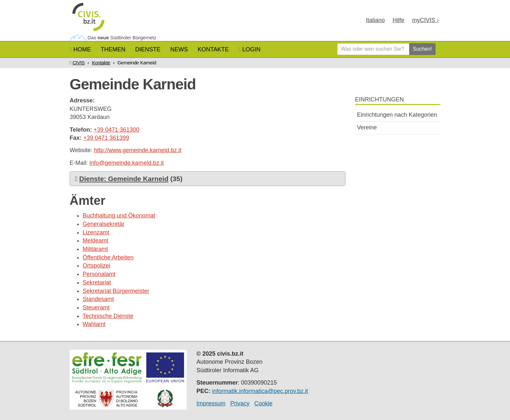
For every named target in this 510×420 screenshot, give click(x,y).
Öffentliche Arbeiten (108, 257)
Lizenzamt (96, 232)
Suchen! (422, 49)
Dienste (148, 49)
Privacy (240, 403)
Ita (375, 20)
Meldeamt (95, 241)
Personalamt (99, 274)
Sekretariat (97, 282)
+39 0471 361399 (106, 138)
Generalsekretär (104, 224)
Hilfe (398, 20)
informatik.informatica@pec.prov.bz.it (260, 391)
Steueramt (96, 308)
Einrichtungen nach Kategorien (397, 115)
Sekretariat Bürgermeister (116, 291)
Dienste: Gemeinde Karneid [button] (124, 179)
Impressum (211, 403)
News (179, 49)
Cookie (263, 403)
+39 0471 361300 (117, 130)
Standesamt (98, 299)
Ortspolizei (96, 266)
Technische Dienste (108, 316)
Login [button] (249, 49)
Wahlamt (94, 324)
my (425, 20)
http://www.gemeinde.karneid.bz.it (138, 150)
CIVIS (79, 63)
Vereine (367, 127)
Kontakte (213, 49)
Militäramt (95, 249)
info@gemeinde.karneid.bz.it (127, 163)
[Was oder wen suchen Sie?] (373, 49)
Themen (113, 49)
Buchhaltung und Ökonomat (119, 216)
